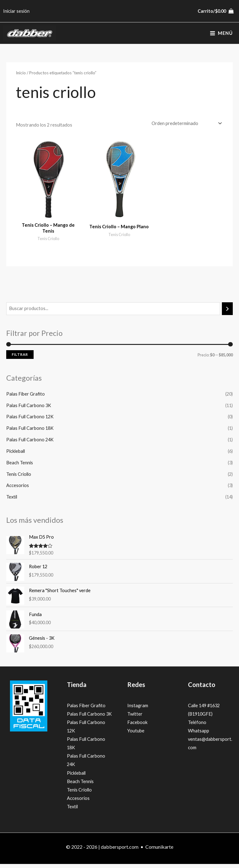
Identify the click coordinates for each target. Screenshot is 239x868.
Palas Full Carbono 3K (29, 409)
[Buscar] (227, 313)
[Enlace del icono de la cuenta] (16, 11)
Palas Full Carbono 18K (30, 432)
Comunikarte (159, 851)
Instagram (138, 710)
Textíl (12, 501)
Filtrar (20, 359)
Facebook (137, 727)
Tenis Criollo (19, 478)
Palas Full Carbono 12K (30, 421)
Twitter (135, 718)
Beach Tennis (20, 467)
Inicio (21, 77)
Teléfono (197, 727)
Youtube (136, 735)
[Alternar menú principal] (221, 35)
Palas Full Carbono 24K (30, 444)
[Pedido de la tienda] (185, 128)
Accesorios (18, 490)
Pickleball (16, 455)
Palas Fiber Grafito (26, 398)
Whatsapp (199, 735)
